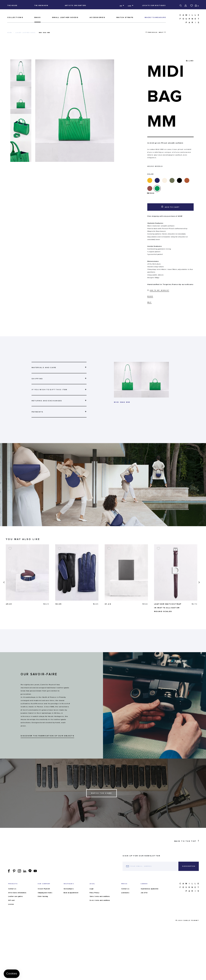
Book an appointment (71, 896)
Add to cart (170, 207)
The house (12, 5)
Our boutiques (69, 893)
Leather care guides (16, 900)
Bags (37, 17)
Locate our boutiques (154, 5)
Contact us (12, 893)
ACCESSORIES (97, 17)
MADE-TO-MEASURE (155, 17)
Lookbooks (125, 896)
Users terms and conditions (100, 904)
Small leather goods (65, 17)
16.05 (108, 604)
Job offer (144, 896)
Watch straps (125, 17)
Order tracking (43, 900)
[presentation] (4, 584)
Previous (153, 32)
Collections (15, 17)
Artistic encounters (76, 5)
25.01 (58, 604)
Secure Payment (44, 893)
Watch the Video (101, 797)
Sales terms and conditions (100, 900)
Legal (91, 893)
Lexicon (11, 908)
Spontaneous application (149, 893)
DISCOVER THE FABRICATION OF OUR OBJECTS (47, 739)
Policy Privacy (95, 896)
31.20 (157, 604)
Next (161, 32)
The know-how (41, 5)
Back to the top (187, 845)
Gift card (11, 904)
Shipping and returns (45, 896)
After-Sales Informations (17, 896)
